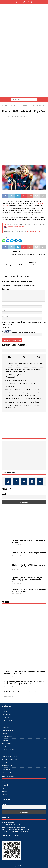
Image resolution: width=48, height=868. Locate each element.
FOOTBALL (5, 734)
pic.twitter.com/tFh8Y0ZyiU (16, 227)
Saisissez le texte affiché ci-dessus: (24, 332)
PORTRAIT (5, 753)
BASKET (4, 724)
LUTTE (4, 746)
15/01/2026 (16, 594)
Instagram (5, 791)
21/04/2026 (16, 545)
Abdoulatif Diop (18, 116)
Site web (5, 316)
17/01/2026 (16, 583)
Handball (5, 740)
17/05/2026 (8, 676)
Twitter (4, 788)
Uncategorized (7, 772)
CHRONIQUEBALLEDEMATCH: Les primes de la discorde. (28, 541)
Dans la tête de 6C (8, 730)
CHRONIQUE (6, 727)
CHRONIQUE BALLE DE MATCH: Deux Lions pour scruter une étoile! (29, 590)
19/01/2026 (16, 569)
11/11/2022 (7, 116)
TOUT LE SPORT (7, 769)
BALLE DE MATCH (7, 721)
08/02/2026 (16, 555)
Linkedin (5, 795)
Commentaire (7, 289)
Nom (4, 304)
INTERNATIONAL (7, 743)
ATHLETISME (6, 717)
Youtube (5, 782)
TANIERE (5, 763)
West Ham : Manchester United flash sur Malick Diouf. (23, 390)
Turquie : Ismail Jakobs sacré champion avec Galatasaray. (24, 399)
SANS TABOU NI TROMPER (10, 756)
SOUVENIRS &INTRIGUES (10, 759)
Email (4, 494)
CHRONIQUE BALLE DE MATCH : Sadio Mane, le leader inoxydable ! (28, 566)
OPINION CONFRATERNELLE (10, 750)
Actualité (5, 711)
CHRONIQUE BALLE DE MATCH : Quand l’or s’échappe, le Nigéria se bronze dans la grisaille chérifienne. (27, 579)
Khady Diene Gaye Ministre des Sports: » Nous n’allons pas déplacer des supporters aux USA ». (24, 683)
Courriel (5, 310)
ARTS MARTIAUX (7, 714)
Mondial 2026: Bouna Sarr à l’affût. (16, 380)
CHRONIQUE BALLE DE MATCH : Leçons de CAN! (29, 553)
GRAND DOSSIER (7, 737)
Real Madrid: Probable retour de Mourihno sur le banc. (23, 402)
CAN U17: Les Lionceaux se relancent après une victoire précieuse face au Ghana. (24, 673)
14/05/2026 (8, 696)
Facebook (5, 785)
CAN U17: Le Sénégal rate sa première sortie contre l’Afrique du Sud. (23, 693)
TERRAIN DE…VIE (7, 766)
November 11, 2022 (33, 231)
